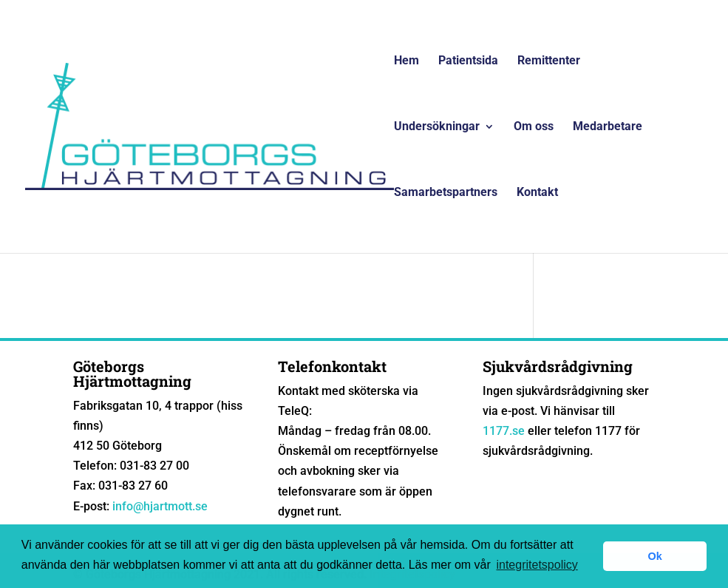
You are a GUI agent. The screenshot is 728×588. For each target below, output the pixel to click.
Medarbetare (608, 127)
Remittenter (549, 61)
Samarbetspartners (446, 193)
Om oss (534, 127)
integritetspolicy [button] (537, 565)
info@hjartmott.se (160, 506)
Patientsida (468, 61)
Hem (406, 61)
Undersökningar (437, 127)
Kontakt (537, 193)
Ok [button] (655, 556)
